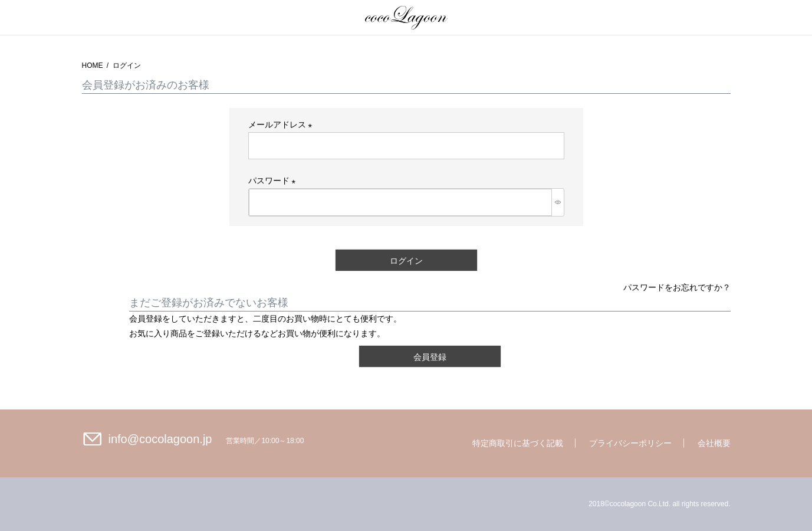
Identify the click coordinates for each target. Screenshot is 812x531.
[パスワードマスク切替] (558, 202)
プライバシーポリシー (630, 443)
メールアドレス (282, 124)
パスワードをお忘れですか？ (677, 287)
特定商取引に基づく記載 (518, 443)
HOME (93, 65)
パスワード (274, 181)
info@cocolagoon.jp (160, 439)
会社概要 (714, 443)
